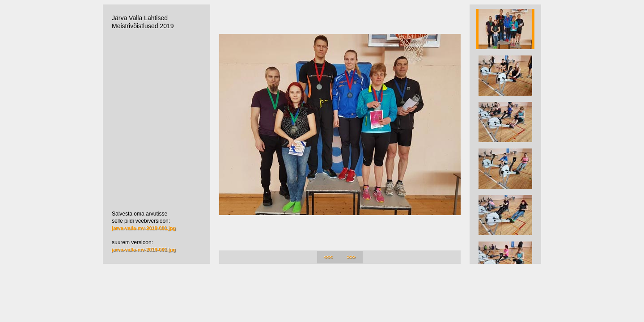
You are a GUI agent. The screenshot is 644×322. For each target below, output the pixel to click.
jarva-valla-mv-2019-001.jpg (144, 228)
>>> (351, 257)
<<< (328, 257)
